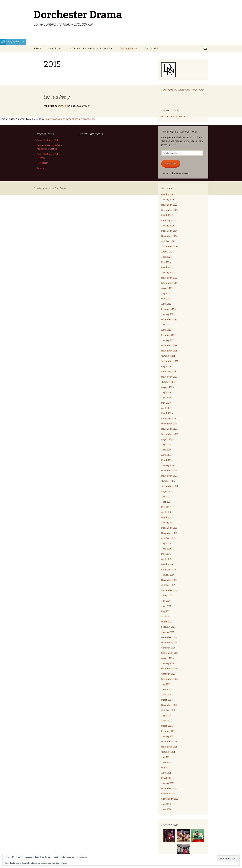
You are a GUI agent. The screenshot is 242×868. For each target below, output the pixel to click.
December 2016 (169, 528)
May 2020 (166, 366)
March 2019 (167, 413)
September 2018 (170, 434)
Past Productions (128, 48)
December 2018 (169, 424)
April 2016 (166, 559)
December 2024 (169, 231)
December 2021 (169, 345)
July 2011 (166, 757)
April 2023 (166, 304)
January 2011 (168, 783)
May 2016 (166, 554)
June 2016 (166, 549)
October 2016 (168, 538)
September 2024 (170, 246)
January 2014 (168, 663)
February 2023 (168, 309)
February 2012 (168, 731)
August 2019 (167, 387)
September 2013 (170, 679)
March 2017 (167, 517)
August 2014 (167, 658)
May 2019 (166, 403)
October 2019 (168, 382)
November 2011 (169, 747)
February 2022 (168, 335)
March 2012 (167, 726)
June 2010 (166, 809)
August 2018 (167, 439)
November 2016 (169, 533)
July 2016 (166, 543)
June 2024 (166, 257)
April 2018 (166, 455)
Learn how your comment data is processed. (70, 119)
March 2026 (167, 194)
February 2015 (168, 627)
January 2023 (168, 314)
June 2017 (166, 502)
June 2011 (166, 762)
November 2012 (169, 705)
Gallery (37, 48)
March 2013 (167, 700)
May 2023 (166, 299)
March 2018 (167, 460)
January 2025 (168, 226)
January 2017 (168, 523)
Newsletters (55, 48)
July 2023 (166, 293)
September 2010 (170, 799)
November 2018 (169, 429)
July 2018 (166, 444)
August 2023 (167, 288)
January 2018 (168, 465)
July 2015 (166, 601)
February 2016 (168, 569)
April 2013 (166, 695)
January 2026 (168, 200)
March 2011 (167, 778)
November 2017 (169, 476)
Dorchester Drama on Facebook (182, 90)
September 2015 (170, 590)
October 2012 (168, 710)
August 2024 (167, 252)
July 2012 (166, 715)
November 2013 (169, 668)
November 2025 (169, 205)
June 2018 (166, 450)
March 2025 (167, 215)
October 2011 (168, 752)
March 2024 (167, 267)
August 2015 (167, 596)
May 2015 (166, 611)
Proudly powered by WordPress (50, 188)
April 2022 (166, 330)
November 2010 (169, 788)
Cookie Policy (61, 863)
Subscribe (171, 163)
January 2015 (168, 632)
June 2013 (166, 689)
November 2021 (169, 351)
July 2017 (166, 497)
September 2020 (170, 361)
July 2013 (166, 684)
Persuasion (43, 163)
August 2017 (167, 491)
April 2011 (166, 773)
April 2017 (166, 512)
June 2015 (166, 606)
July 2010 (166, 804)
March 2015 (167, 622)
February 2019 (168, 418)
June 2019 (166, 398)
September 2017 (170, 486)
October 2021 (168, 356)
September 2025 (170, 210)
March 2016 (167, 564)
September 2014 (170, 653)
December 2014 (169, 637)
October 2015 (168, 585)
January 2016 (168, 575)
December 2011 (169, 741)
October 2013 (168, 674)
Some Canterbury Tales (49, 140)
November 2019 (169, 377)
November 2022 (169, 319)
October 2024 (168, 241)
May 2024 (166, 262)
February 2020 (168, 371)
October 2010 (168, 794)
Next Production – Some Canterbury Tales (90, 48)
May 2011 (166, 767)
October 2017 (168, 481)
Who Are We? (151, 48)
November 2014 (169, 642)
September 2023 (170, 283)
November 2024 (169, 236)
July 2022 (166, 325)
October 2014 (168, 648)
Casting (41, 168)
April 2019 (166, 408)
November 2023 (169, 278)
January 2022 (168, 340)
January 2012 (168, 736)
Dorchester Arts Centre (173, 116)
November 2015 (169, 580)
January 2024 (168, 272)
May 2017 (166, 507)
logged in (63, 106)
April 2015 (166, 616)
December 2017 (169, 470)
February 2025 (168, 220)
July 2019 (166, 392)
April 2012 (166, 721)
